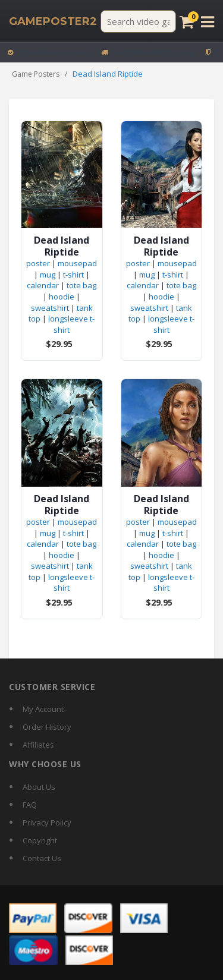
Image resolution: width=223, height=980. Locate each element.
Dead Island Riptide (62, 246)
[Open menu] (208, 22)
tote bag (81, 285)
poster (38, 263)
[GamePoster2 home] (53, 21)
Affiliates (38, 745)
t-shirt (73, 275)
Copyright (40, 840)
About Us (39, 787)
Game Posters (36, 74)
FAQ (30, 805)
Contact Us (42, 858)
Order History (47, 727)
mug (48, 275)
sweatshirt (50, 308)
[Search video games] (138, 21)
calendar (43, 285)
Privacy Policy (47, 823)
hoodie (62, 297)
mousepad (77, 263)
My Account (43, 709)
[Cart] (187, 22)
